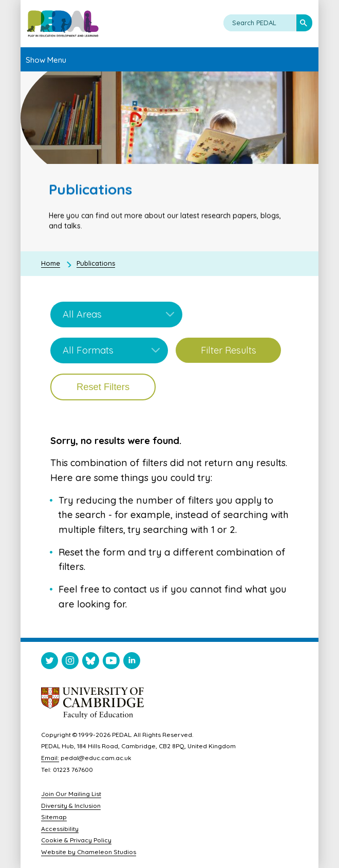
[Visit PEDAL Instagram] (70, 663)
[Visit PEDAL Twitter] (50, 663)
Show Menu (46, 60)
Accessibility (60, 829)
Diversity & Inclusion (71, 806)
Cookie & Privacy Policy (76, 840)
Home (51, 263)
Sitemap (54, 817)
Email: (50, 758)
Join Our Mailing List (71, 794)
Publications (96, 263)
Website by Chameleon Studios (89, 852)
